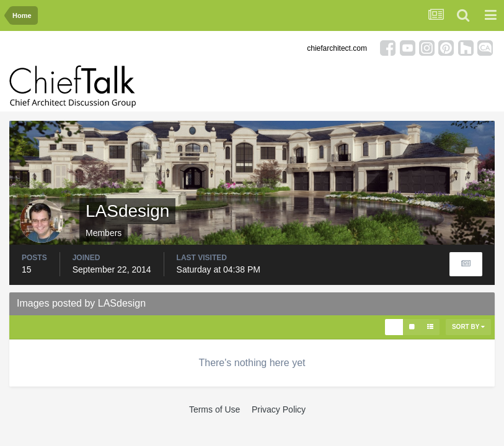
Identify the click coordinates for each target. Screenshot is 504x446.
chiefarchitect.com (337, 48)
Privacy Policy (279, 409)
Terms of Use (214, 409)
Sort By (468, 327)
